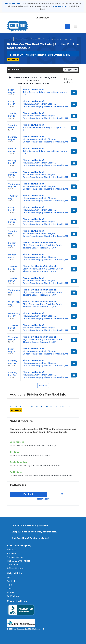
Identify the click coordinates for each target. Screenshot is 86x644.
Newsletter (13, 565)
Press (10, 589)
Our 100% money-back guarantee (30, 525)
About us (12, 550)
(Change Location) (68, 81)
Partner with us (15, 557)
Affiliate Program (15, 568)
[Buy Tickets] (74, 93)
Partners (11, 553)
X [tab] (61, 494)
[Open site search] (67, 27)
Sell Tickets (13, 596)
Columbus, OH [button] (43, 18)
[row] (43, 92)
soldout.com (43, 499)
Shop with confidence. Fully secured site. (34, 532)
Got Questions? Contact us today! (30, 538)
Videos (10, 592)
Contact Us (13, 581)
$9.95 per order (59, 6)
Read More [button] (13, 59)
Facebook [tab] (28, 494)
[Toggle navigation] (75, 27)
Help (9, 585)
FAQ (9, 577)
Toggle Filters (71, 70)
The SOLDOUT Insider (18, 561)
